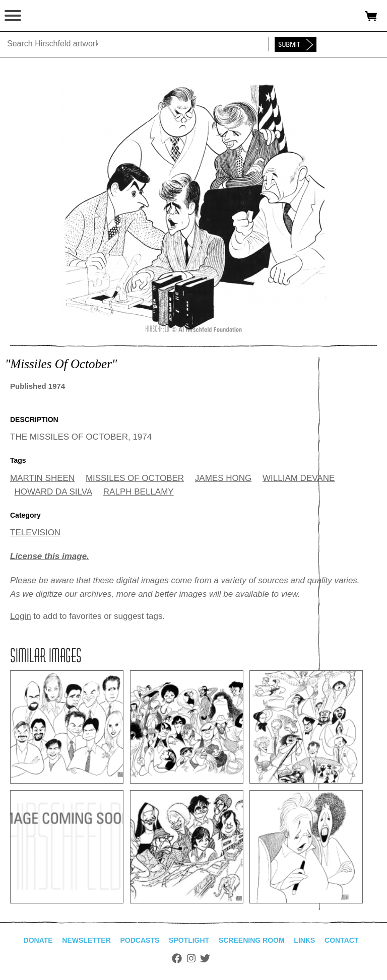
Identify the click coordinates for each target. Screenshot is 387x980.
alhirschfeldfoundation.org (43, 16)
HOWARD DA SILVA (54, 492)
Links (304, 940)
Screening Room (252, 940)
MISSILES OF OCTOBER (135, 478)
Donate (38, 940)
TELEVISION (35, 533)
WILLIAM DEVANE (299, 478)
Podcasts (140, 940)
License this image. (50, 556)
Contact (341, 940)
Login (21, 616)
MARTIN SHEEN (42, 478)
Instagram (191, 958)
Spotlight (189, 940)
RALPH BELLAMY (139, 492)
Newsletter (86, 940)
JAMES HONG (223, 478)
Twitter (205, 958)
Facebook (177, 958)
